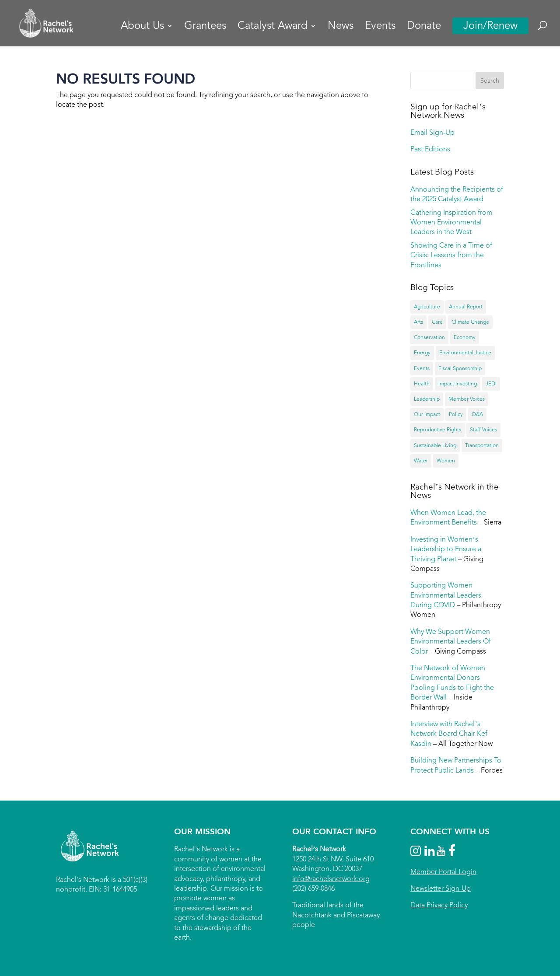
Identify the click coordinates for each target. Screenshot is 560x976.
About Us (142, 27)
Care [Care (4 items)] (437, 322)
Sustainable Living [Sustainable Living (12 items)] (435, 445)
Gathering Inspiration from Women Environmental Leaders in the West (451, 222)
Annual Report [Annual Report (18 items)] (466, 307)
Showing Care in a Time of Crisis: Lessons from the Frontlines (451, 255)
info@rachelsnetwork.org (331, 879)
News (341, 27)
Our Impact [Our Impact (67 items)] (427, 414)
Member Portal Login (443, 872)
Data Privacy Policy (439, 905)
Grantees (205, 27)
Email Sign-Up (432, 132)
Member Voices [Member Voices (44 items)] (467, 399)
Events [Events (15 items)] (422, 368)
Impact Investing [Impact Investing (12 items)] (458, 384)
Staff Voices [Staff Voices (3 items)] (483, 430)
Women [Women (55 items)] (446, 461)
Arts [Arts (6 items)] (418, 322)
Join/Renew (490, 26)
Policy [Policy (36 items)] (456, 414)
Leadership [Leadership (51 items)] (427, 399)
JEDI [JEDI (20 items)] (491, 384)
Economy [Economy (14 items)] (465, 337)
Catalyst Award (273, 27)
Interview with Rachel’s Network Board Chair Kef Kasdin (449, 734)
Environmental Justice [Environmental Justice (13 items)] (465, 353)
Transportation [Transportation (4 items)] (482, 445)
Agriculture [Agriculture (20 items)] (427, 307)
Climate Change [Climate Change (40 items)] (470, 322)
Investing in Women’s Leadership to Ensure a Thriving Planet (446, 549)
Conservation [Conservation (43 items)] (429, 337)
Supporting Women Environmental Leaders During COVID (446, 595)
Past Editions (430, 149)
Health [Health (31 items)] (422, 384)
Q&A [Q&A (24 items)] (477, 414)
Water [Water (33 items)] (421, 461)
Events (380, 27)
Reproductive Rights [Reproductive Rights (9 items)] (437, 430)
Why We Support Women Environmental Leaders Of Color (451, 641)
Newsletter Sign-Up (441, 888)
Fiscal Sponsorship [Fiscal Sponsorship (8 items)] (460, 368)
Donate (424, 27)
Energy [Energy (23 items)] (422, 353)
